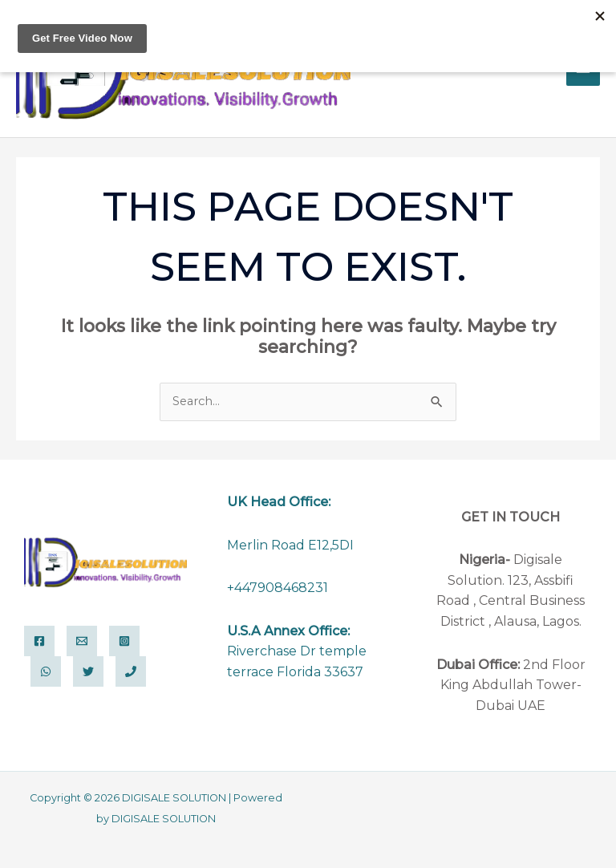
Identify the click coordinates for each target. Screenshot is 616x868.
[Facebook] (39, 641)
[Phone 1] (131, 671)
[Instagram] (124, 641)
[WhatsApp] (46, 671)
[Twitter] (88, 671)
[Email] (82, 641)
